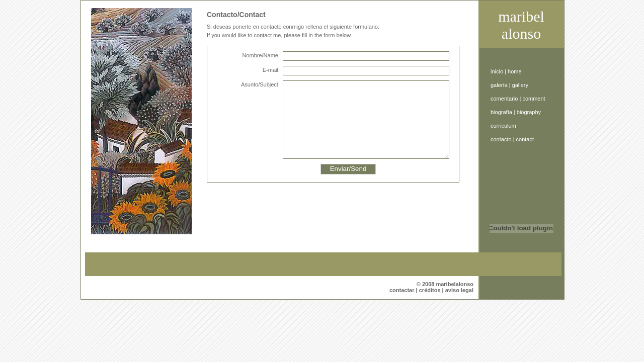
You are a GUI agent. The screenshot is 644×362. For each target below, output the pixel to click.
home (515, 71)
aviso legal (459, 290)
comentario (504, 99)
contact (525, 139)
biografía (501, 112)
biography (529, 112)
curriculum (503, 126)
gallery (520, 85)
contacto (501, 139)
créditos (430, 290)
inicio (497, 71)
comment (534, 99)
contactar (402, 290)
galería (499, 85)
